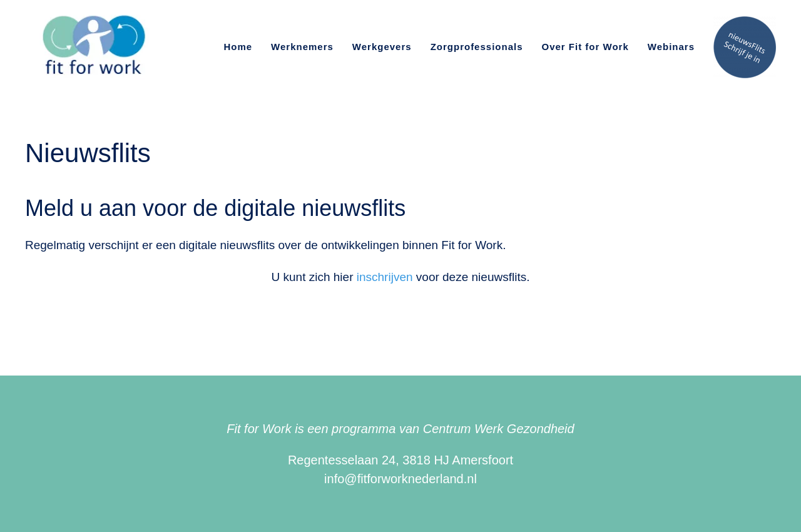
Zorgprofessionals (477, 47)
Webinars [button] (671, 47)
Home (238, 47)
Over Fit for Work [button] (585, 47)
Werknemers (302, 47)
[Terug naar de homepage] (92, 47)
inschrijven (385, 277)
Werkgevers (382, 47)
